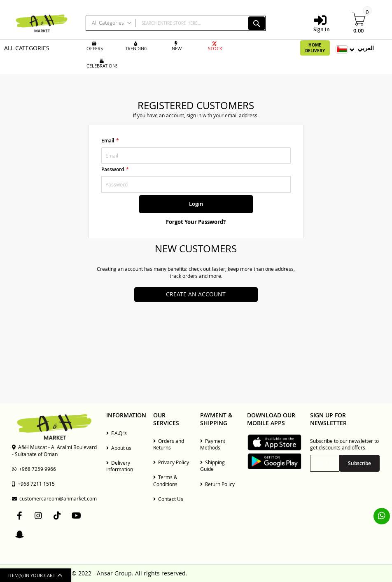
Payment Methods (213, 444)
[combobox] (176, 23)
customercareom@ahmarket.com (54, 498)
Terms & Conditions (165, 480)
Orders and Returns (169, 444)
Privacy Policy (171, 462)
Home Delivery (315, 48)
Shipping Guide (212, 466)
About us (119, 448)
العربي (366, 48)
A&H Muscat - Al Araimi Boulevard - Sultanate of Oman (54, 450)
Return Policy (217, 484)
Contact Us (168, 499)
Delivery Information (120, 466)
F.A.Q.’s (117, 433)
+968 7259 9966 (34, 469)
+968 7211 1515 (33, 484)
